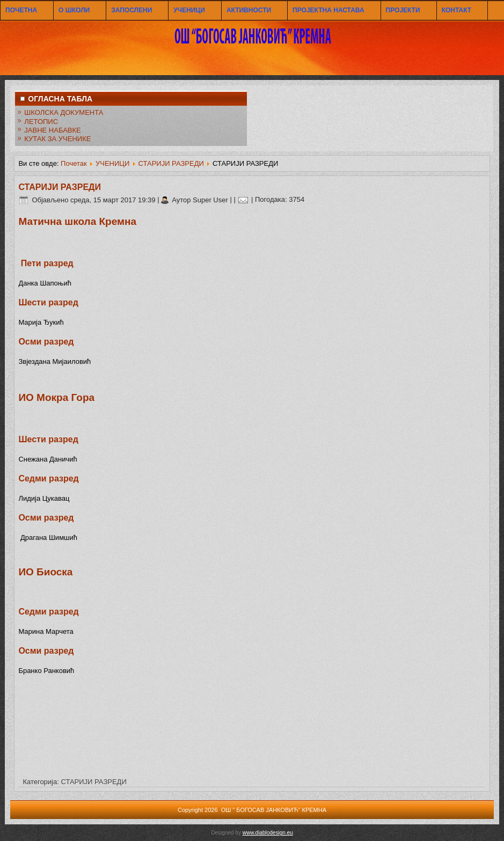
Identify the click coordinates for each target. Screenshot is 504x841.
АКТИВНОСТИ (249, 10)
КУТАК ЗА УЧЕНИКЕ (57, 139)
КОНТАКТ (457, 10)
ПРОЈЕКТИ (403, 10)
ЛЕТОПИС (41, 122)
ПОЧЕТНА (21, 10)
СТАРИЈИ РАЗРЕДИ (171, 163)
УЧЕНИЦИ (189, 10)
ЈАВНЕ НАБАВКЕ (52, 130)
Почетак (74, 163)
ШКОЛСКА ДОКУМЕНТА (64, 112)
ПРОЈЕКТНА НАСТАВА (328, 10)
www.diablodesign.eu (268, 833)
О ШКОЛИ (74, 10)
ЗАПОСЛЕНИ (132, 10)
